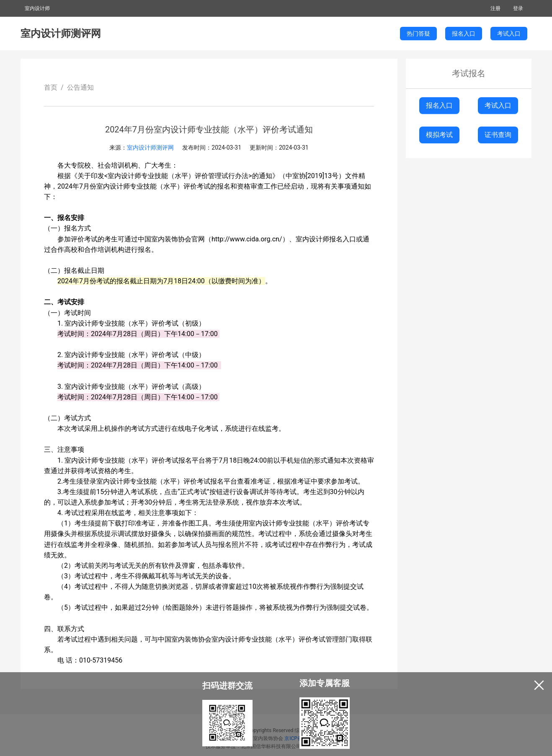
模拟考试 (439, 135)
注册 (495, 8)
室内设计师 (37, 8)
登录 (518, 8)
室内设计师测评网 (61, 34)
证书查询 (498, 135)
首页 (51, 87)
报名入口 (439, 105)
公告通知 (80, 87)
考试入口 (498, 105)
